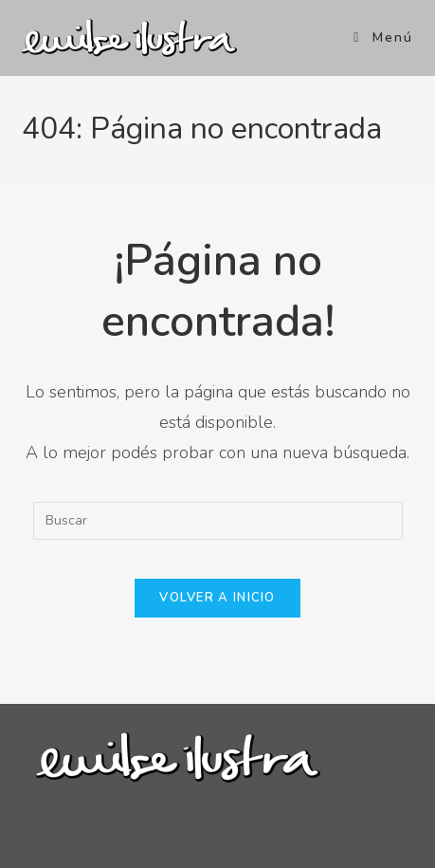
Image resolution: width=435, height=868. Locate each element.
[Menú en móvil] (383, 37)
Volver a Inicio (217, 598)
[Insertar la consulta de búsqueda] (218, 521)
